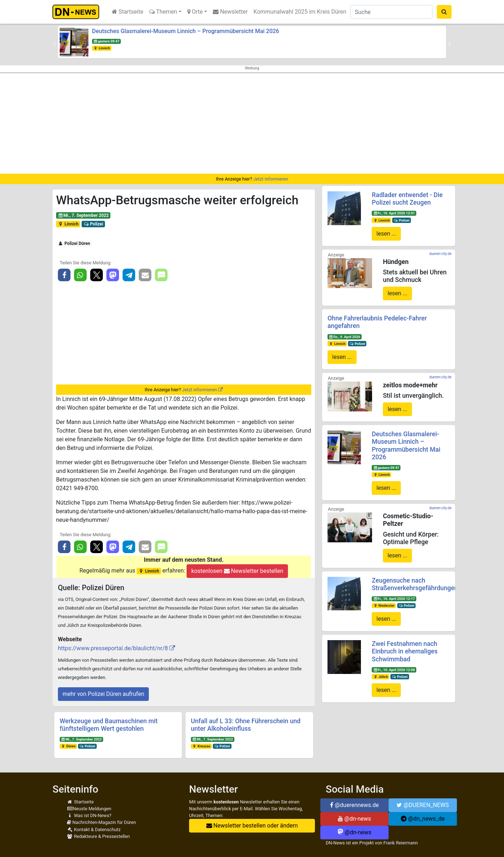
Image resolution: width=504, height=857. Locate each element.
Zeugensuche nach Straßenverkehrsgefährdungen (415, 584)
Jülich (381, 677)
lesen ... (386, 234)
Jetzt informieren (271, 179)
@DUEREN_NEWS (423, 805)
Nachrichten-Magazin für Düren (101, 822)
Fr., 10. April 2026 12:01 (394, 213)
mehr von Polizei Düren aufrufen (103, 694)
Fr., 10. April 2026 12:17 (394, 599)
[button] (54, 44)
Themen (163, 12)
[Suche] (391, 12)
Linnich (102, 48)
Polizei (93, 224)
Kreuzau (201, 746)
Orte (195, 12)
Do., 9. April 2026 (345, 337)
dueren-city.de (440, 254)
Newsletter (230, 12)
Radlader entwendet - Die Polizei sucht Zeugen (407, 199)
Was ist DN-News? (89, 815)
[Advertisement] (252, 123)
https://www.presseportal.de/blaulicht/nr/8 (113, 648)
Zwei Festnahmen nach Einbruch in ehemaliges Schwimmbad (405, 651)
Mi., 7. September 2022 (83, 215)
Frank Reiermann (401, 843)
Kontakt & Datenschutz (94, 829)
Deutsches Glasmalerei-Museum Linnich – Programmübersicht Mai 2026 (185, 31)
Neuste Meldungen (89, 809)
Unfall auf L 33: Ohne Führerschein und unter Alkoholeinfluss (246, 725)
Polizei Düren (74, 243)
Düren (68, 746)
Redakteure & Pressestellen (98, 836)
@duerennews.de (354, 805)
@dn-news (354, 819)
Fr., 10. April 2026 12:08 (394, 670)
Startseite (128, 12)
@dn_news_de (423, 819)
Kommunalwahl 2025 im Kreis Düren (300, 12)
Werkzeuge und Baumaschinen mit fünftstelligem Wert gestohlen (109, 725)
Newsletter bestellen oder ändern (252, 826)
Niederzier (384, 605)
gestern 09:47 (106, 41)
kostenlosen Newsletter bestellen (237, 571)
